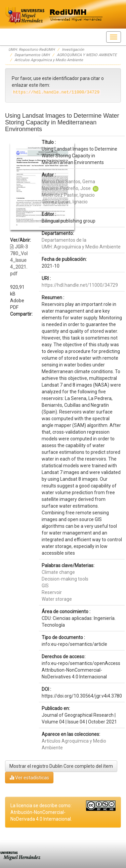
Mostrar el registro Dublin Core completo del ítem (61, 766)
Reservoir (52, 592)
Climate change (58, 572)
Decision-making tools (65, 579)
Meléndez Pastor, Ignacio (68, 195)
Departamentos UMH (32, 55)
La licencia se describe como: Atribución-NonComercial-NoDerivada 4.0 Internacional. (41, 812)
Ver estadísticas (29, 777)
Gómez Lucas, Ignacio (65, 202)
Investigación (73, 50)
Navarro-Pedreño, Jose (66, 188)
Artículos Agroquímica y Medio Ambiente (49, 60)
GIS (45, 586)
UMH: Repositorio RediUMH (32, 50)
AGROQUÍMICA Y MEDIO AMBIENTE (87, 55)
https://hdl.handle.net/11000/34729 (80, 285)
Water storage (57, 599)
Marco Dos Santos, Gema (68, 182)
